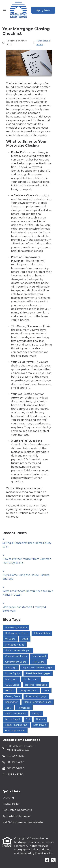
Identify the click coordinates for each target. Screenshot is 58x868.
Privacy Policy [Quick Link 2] (11, 804)
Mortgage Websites (27, 850)
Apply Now (43, 10)
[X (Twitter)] (53, 860)
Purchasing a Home (43, 43)
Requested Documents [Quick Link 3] (17, 810)
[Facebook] (47, 860)
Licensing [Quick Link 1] (8, 798)
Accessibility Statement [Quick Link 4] (17, 816)
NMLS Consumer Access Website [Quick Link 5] (23, 822)
